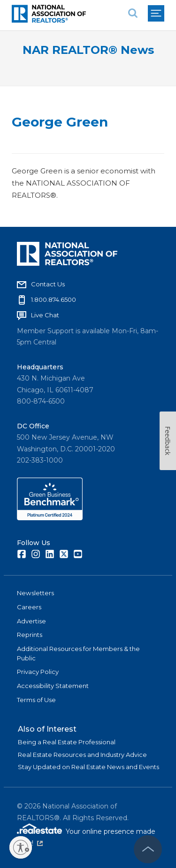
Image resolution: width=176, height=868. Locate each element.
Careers (29, 607)
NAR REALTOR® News (88, 50)
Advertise (31, 621)
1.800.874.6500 (54, 299)
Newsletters (35, 593)
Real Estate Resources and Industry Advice (82, 755)
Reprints (30, 635)
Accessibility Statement (53, 686)
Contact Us (48, 284)
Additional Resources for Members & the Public (78, 653)
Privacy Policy (38, 672)
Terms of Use (36, 700)
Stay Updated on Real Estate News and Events (88, 767)
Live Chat (45, 315)
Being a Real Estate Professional (67, 742)
